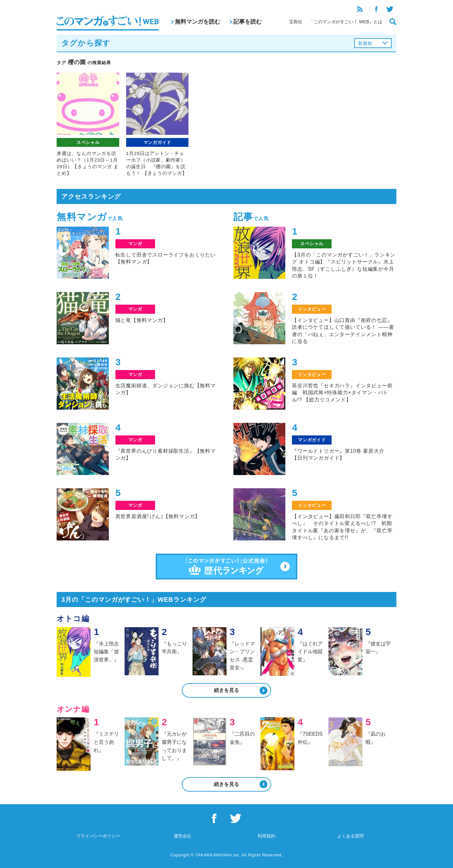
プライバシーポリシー (98, 836)
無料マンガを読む (198, 22)
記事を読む (248, 22)
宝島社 (296, 22)
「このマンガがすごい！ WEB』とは (346, 22)
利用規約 (266, 836)
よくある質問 (350, 836)
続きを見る (226, 690)
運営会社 (182, 836)
